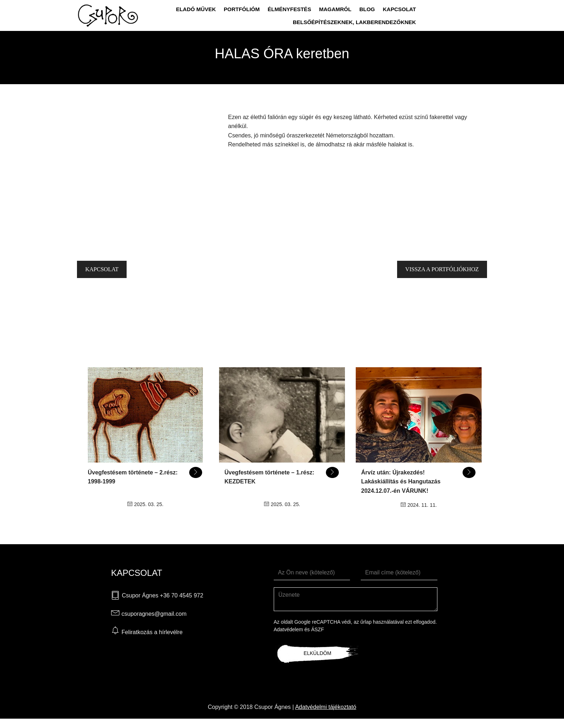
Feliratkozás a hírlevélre (152, 632)
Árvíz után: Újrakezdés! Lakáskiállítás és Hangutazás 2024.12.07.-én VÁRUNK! (401, 482)
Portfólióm (242, 9)
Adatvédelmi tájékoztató (326, 707)
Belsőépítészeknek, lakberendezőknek (354, 22)
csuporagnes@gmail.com (154, 614)
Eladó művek (196, 9)
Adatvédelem (288, 629)
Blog (367, 9)
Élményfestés (289, 9)
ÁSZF (318, 629)
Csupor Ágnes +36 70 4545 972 (163, 595)
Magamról (335, 9)
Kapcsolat (399, 9)
